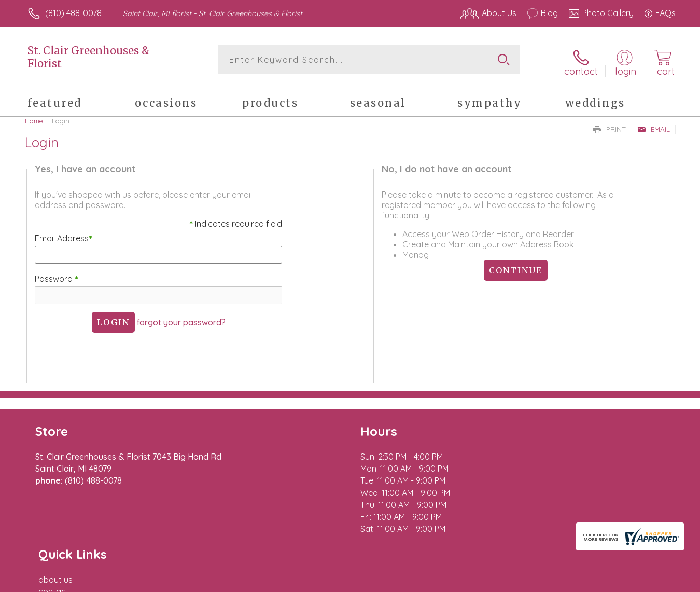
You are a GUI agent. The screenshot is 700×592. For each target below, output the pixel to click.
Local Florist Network (584, 582)
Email (654, 125)
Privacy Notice (510, 582)
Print (610, 125)
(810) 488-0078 (73, 13)
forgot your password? (180, 318)
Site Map (648, 582)
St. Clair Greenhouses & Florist (88, 57)
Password (55, 274)
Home (34, 117)
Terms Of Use (449, 582)
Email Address (62, 235)
